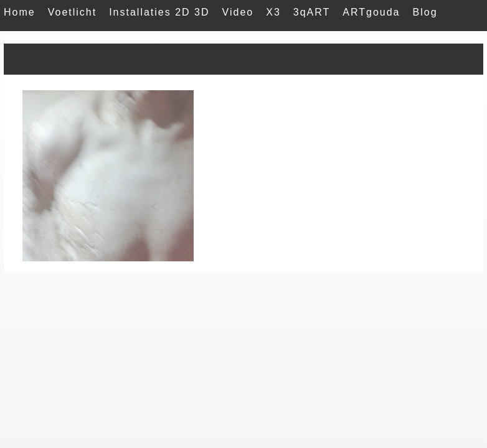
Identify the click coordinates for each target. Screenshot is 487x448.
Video (238, 12)
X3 (273, 12)
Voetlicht (72, 12)
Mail (15, 37)
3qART (312, 12)
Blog (425, 12)
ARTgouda (371, 12)
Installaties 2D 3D (159, 12)
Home (20, 12)
